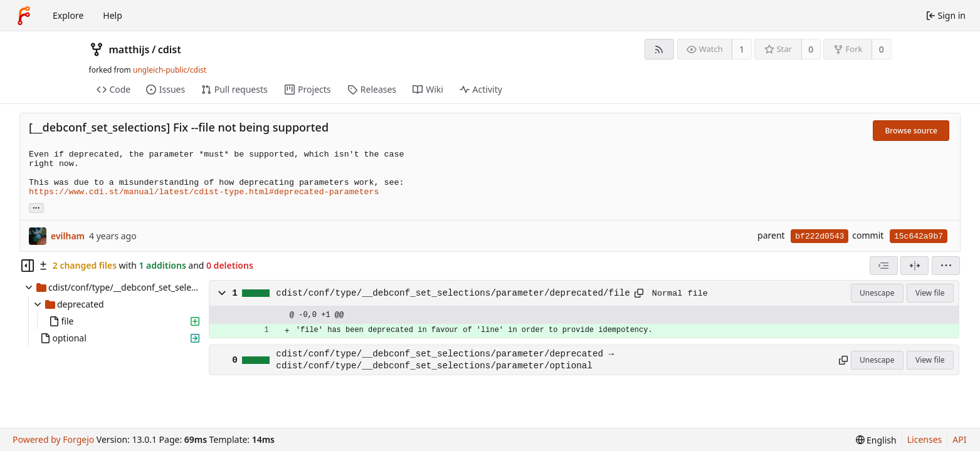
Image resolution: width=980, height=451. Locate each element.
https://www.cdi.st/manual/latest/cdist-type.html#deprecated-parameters (204, 192)
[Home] (24, 16)
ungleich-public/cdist (170, 70)
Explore (68, 15)
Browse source (911, 131)
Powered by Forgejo (53, 439)
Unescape (877, 293)
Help (113, 15)
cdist (170, 49)
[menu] (946, 266)
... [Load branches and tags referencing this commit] (36, 207)
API (959, 439)
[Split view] (914, 266)
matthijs (129, 49)
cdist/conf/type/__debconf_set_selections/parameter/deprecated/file (453, 293)
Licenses (925, 439)
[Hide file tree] (28, 266)
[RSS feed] (659, 49)
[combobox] (884, 266)
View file (930, 293)
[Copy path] (639, 293)
